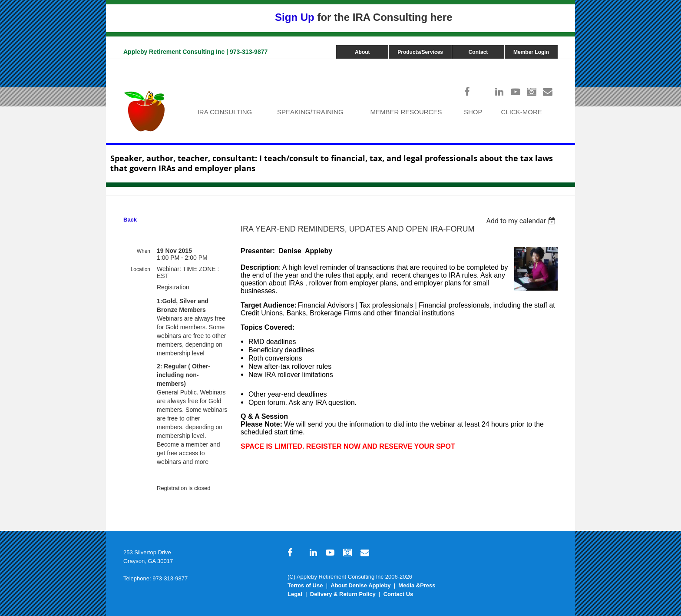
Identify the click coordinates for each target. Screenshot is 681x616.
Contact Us (398, 594)
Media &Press (417, 585)
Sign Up (295, 17)
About (362, 52)
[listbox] (522, 221)
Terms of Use (305, 585)
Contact (478, 52)
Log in (549, 63)
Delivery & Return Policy (343, 594)
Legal (295, 594)
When (144, 251)
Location (140, 269)
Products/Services (420, 52)
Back (130, 220)
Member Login (531, 52)
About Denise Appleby (360, 585)
